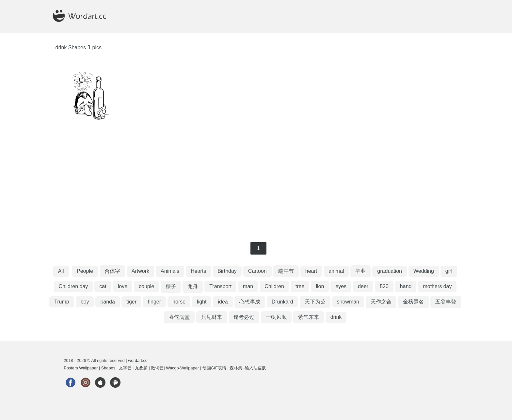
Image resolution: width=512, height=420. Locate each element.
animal (336, 271)
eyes (341, 286)
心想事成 (250, 302)
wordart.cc (138, 360)
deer (363, 286)
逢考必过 (244, 317)
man (248, 286)
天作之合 (381, 302)
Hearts (198, 271)
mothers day (437, 286)
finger (154, 302)
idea (223, 302)
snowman (348, 302)
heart (311, 271)
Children (274, 286)
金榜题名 (413, 302)
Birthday (227, 271)
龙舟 (193, 286)
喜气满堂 (179, 317)
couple (146, 286)
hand (406, 286)
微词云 (157, 368)
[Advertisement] (256, 183)
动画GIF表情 (214, 368)
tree (300, 286)
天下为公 (315, 302)
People (85, 271)
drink (336, 317)
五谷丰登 (446, 302)
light (202, 302)
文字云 (125, 368)
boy (85, 302)
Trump (62, 302)
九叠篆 (141, 368)
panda (108, 302)
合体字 (112, 271)
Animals (170, 271)
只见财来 (212, 317)
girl (449, 271)
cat (103, 286)
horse (179, 302)
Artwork (140, 271)
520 (384, 286)
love (123, 286)
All (61, 271)
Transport (220, 286)
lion (320, 286)
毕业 (360, 271)
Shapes (108, 368)
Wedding (424, 271)
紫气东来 (309, 317)
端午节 (286, 271)
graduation (390, 271)
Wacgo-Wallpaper (182, 368)
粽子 (171, 286)
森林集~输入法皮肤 (248, 368)
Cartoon (257, 271)
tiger (131, 302)
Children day (73, 286)
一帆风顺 (276, 317)
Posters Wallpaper (81, 368)
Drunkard (282, 302)
